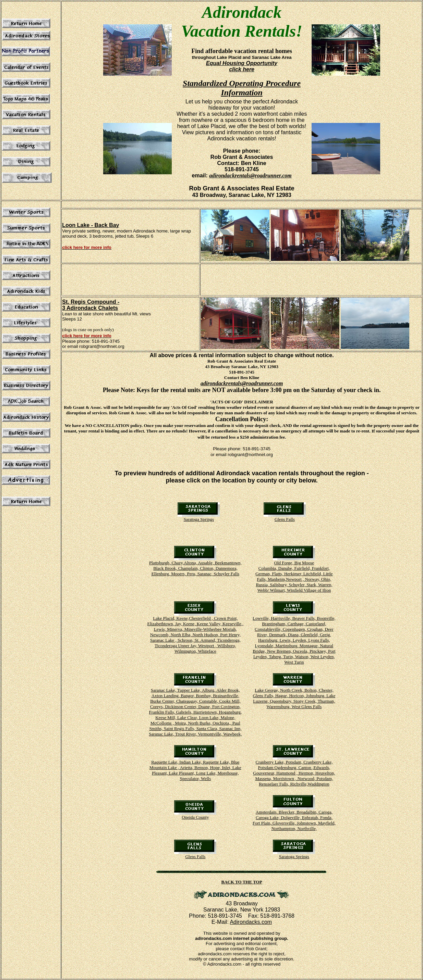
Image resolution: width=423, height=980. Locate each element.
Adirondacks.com (251, 922)
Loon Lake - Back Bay (90, 225)
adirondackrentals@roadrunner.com (250, 175)
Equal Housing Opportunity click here (242, 66)
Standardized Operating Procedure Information (242, 88)
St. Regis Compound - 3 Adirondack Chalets (91, 305)
